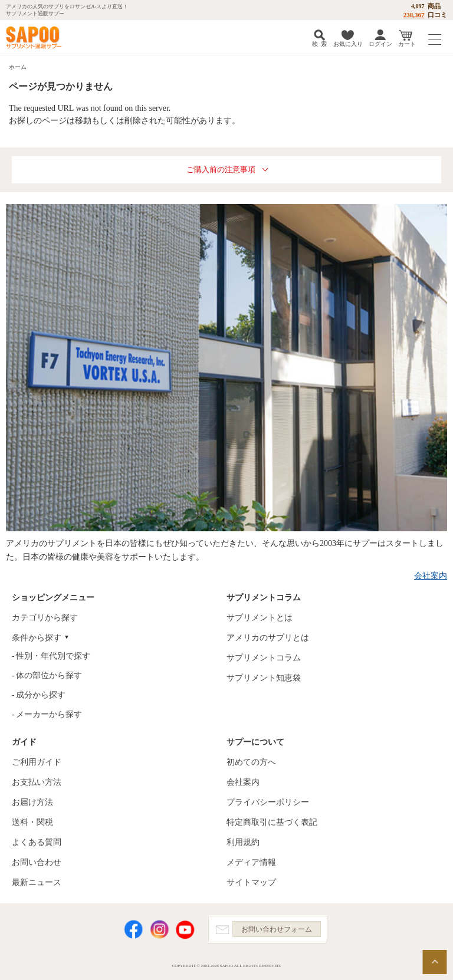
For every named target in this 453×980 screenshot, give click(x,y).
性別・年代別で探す (53, 656)
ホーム (18, 67)
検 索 (319, 44)
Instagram (159, 930)
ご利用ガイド (37, 762)
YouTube (185, 930)
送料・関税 (32, 822)
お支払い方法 (37, 782)
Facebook (133, 930)
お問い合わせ (37, 862)
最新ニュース (37, 882)
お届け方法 (32, 802)
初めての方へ (251, 762)
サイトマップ (251, 882)
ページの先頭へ (435, 962)
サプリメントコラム (264, 658)
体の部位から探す (49, 675)
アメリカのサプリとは (268, 638)
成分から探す (41, 695)
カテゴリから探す (45, 618)
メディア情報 (251, 862)
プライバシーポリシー (268, 802)
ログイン (380, 44)
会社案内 (431, 576)
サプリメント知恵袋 (264, 678)
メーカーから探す (49, 714)
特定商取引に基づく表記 (272, 822)
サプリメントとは (260, 618)
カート (407, 44)
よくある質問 (37, 842)
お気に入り (348, 44)
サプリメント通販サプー (35, 37)
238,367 (414, 15)
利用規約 (243, 842)
